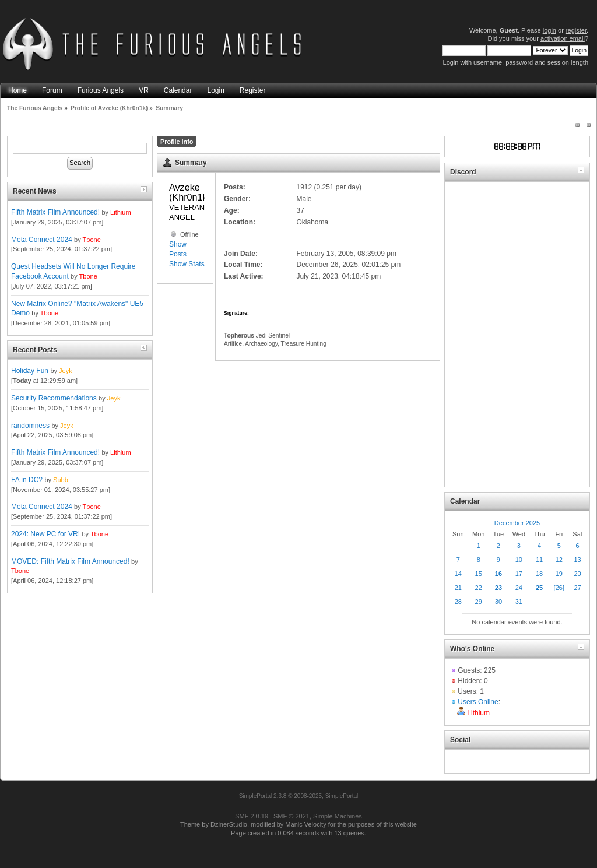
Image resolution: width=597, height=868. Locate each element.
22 (479, 588)
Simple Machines (338, 816)
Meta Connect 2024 (42, 240)
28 (458, 602)
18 (539, 574)
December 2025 (517, 523)
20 (577, 574)
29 (479, 602)
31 (519, 602)
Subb (61, 480)
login (549, 30)
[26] (559, 588)
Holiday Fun (30, 371)
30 (498, 602)
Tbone (92, 240)
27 (577, 588)
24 (519, 588)
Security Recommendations (54, 398)
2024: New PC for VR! (45, 534)
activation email (563, 38)
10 (519, 560)
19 (559, 574)
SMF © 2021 (292, 816)
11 (539, 560)
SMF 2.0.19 (252, 816)
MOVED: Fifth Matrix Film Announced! (70, 561)
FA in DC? (27, 480)
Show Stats (187, 264)
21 (458, 588)
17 (519, 574)
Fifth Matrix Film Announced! (55, 212)
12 (559, 560)
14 (458, 574)
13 (577, 560)
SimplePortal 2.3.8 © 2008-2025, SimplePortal (299, 796)
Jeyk (66, 371)
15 (479, 574)
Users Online (478, 702)
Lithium (120, 212)
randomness (30, 426)
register (576, 30)
